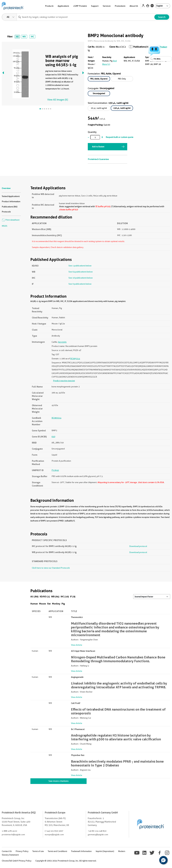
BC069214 (75, 359)
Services (107, 6)
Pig (63, 604)
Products (49, 6)
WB (24, 37)
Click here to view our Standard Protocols (51, 568)
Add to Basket (98, 147)
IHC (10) (65, 597)
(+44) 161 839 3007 (54, 831)
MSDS (5, 226)
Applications (63, 6)
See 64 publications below (81, 272)
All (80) (34, 597)
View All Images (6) (58, 100)
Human (34, 604)
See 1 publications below (80, 266)
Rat (49, 604)
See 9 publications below (80, 284)
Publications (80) (10, 207)
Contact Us (7, 851)
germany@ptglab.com (98, 835)
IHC (32, 37)
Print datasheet (11, 220)
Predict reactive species (64, 381)
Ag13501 (62, 342)
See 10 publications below (81, 278)
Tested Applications (11, 196)
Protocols (6, 212)
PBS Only (122, 79)
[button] (163, 860)
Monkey (56, 604)
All (17, 37)
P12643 (55, 470)
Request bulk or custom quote (120, 137)
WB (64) (55, 597)
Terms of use (38, 851)
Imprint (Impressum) (105, 851)
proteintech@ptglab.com (13, 835)
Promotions (120, 6)
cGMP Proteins (80, 6)
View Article (77, 645)
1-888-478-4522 (9, 831)
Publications (139, 47)
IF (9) (73, 597)
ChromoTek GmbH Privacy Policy (17, 861)
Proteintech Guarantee (98, 159)
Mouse (43, 604)
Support (95, 6)
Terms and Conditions (57, 851)
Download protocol (138, 546)
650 (53, 437)
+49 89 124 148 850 (97, 831)
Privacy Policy (22, 851)
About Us (134, 6)
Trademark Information (81, 851)
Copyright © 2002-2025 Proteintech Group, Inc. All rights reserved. (66, 861)
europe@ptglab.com (54, 835)
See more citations (58, 781)
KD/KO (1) (45, 597)
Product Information (11, 201)
